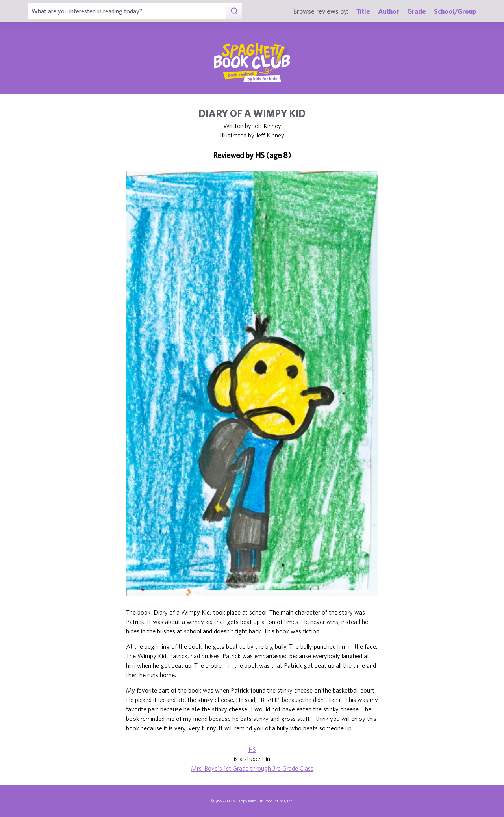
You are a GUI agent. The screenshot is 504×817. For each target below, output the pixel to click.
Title (363, 11)
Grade (417, 11)
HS (252, 749)
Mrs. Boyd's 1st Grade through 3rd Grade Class (252, 768)
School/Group (455, 11)
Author (389, 11)
